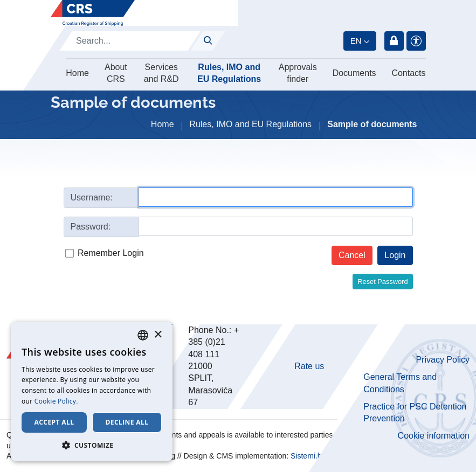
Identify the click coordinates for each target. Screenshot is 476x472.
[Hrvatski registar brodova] (93, 13)
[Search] (130, 41)
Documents (354, 73)
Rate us (309, 366)
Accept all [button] (54, 422)
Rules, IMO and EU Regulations (229, 73)
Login (394, 41)
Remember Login (111, 253)
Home (77, 73)
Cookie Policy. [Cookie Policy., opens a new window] (56, 401)
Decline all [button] (127, 422)
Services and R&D (161, 73)
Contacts (408, 73)
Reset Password (382, 282)
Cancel (352, 255)
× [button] (158, 335)
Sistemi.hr (307, 456)
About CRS (116, 73)
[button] (92, 445)
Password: (91, 227)
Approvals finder (298, 73)
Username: (92, 197)
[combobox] (143, 335)
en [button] (356, 41)
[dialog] (92, 391)
